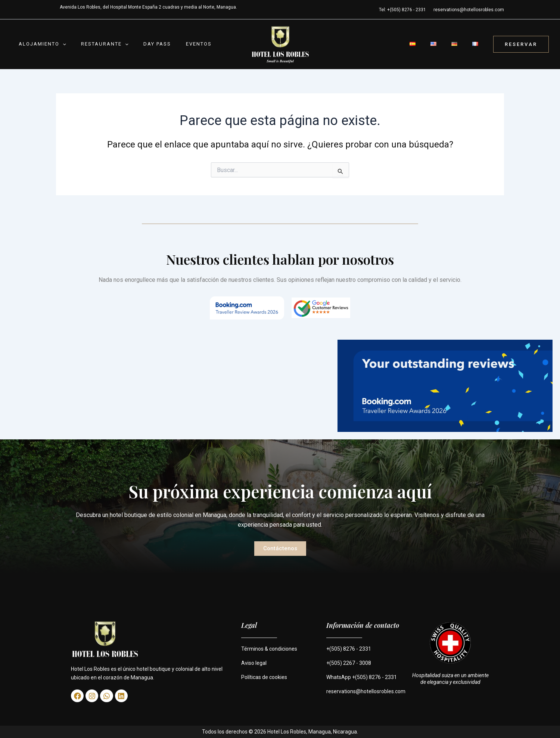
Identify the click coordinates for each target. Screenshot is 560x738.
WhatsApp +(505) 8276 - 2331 (362, 677)
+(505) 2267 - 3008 (349, 663)
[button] (59, 44)
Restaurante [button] (94, 44)
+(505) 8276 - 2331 (349, 649)
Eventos (173, 44)
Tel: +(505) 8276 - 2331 (402, 10)
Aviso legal (254, 663)
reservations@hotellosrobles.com (469, 10)
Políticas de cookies (264, 677)
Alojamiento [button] (39, 44)
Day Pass (139, 44)
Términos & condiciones (269, 649)
